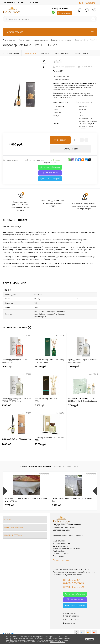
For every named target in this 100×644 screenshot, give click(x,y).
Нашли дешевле (11, 160)
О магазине (23, 3)
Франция (83, 110)
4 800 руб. (17, 446)
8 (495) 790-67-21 (60, 8)
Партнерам (35, 3)
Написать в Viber (50, 173)
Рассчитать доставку (34, 160)
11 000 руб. (17, 368)
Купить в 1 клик (71, 149)
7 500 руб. (83, 407)
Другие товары (82, 299)
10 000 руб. (50, 368)
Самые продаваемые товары (36, 466)
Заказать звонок (64, 13)
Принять (89, 639)
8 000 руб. (50, 407)
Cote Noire (83, 106)
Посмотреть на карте (61, 560)
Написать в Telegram (50, 179)
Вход (81, 3)
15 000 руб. (83, 368)
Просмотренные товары (67, 466)
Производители (9, 3)
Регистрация (90, 3)
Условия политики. (57, 642)
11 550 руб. (50, 446)
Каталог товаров (50, 32)
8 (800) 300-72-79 (74, 583)
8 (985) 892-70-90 (74, 587)
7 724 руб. (10, 505)
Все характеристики (84, 102)
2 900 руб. (57, 505)
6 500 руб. (17, 407)
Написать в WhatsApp (50, 167)
